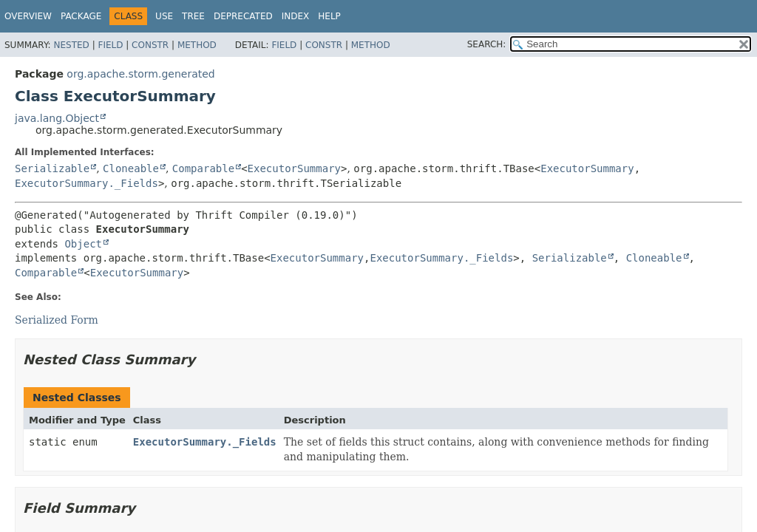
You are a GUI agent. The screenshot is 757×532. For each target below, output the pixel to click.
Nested (71, 45)
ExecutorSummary (294, 168)
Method (197, 45)
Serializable (52, 168)
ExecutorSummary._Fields (86, 183)
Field (110, 45)
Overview (28, 16)
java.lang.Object (57, 118)
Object (83, 244)
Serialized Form (57, 320)
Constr (150, 45)
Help (329, 16)
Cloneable (131, 168)
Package (81, 16)
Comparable (203, 168)
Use (164, 16)
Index (296, 16)
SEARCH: (487, 44)
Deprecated (243, 16)
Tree (193, 16)
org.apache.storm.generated (140, 74)
